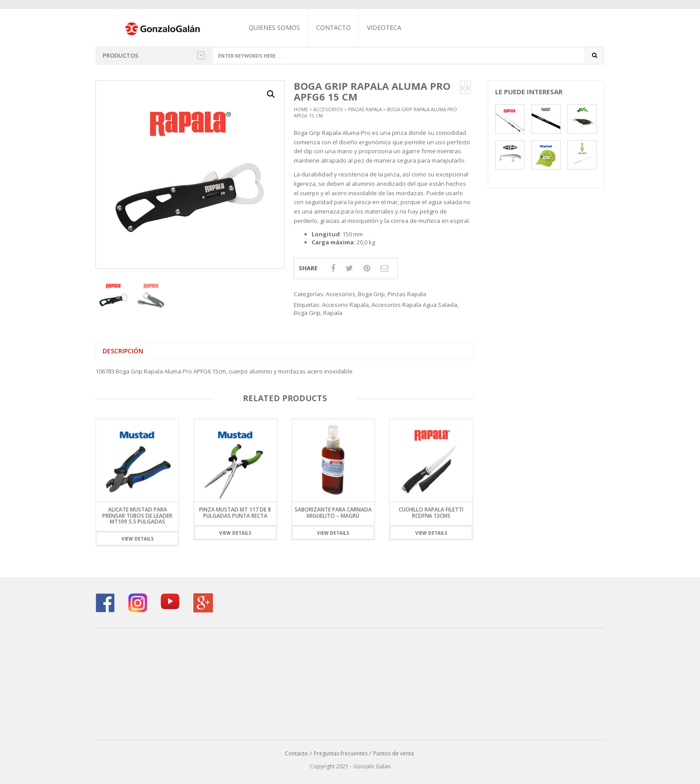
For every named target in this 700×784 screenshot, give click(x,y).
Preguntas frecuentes (341, 753)
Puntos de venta (394, 753)
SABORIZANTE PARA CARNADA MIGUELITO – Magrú (333, 513)
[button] (271, 94)
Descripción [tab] (123, 351)
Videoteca (384, 27)
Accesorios (328, 109)
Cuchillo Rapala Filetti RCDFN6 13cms (431, 513)
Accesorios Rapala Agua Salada (414, 305)
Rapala (333, 313)
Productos (154, 55)
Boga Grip (371, 294)
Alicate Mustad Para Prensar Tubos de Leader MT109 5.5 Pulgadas (137, 516)
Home (301, 109)
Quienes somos (274, 27)
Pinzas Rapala (365, 109)
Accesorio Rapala (345, 305)
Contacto (333, 27)
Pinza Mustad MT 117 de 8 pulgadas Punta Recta (235, 513)
